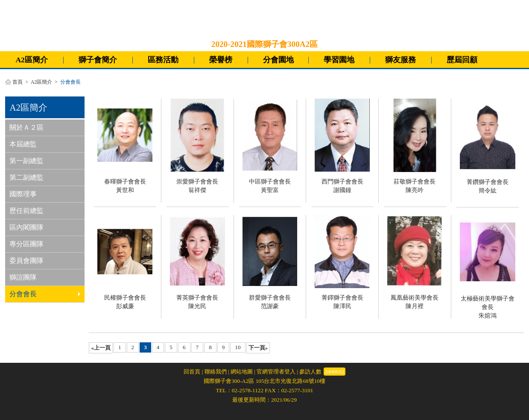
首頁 (18, 82)
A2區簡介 (32, 60)
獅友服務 (400, 60)
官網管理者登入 (276, 372)
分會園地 (278, 60)
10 (238, 347)
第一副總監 (26, 161)
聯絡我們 (216, 372)
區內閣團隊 (26, 227)
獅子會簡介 (98, 60)
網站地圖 (242, 372)
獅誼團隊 (23, 277)
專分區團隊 (26, 244)
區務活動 (163, 60)
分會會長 (45, 294)
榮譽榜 (221, 60)
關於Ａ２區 (26, 127)
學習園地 (339, 60)
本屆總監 (23, 144)
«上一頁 (101, 348)
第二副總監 (26, 177)
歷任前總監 (26, 211)
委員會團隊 (26, 261)
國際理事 (23, 194)
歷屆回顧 (462, 60)
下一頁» (258, 348)
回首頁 (192, 372)
